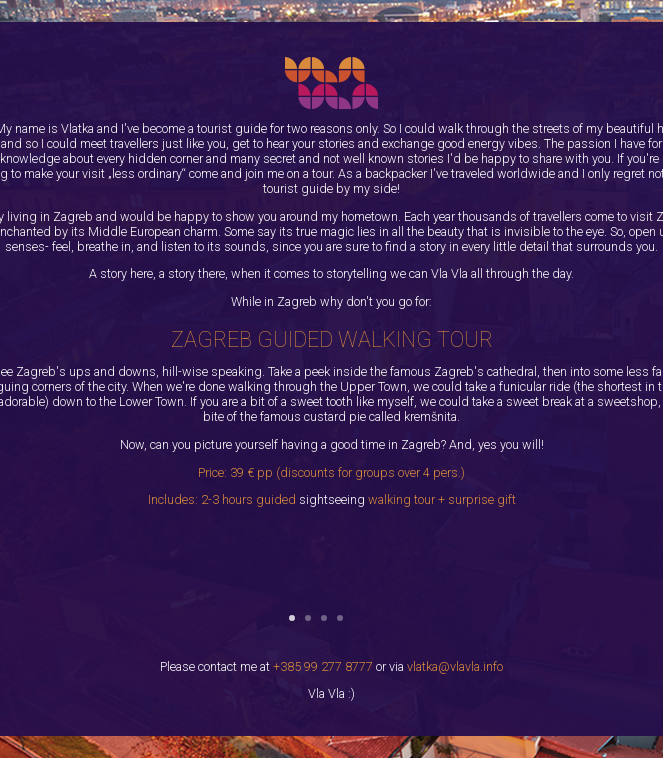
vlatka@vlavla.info (455, 666)
